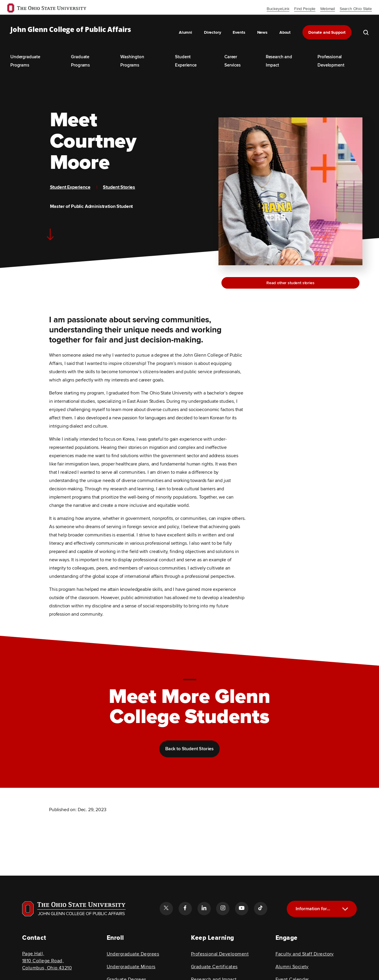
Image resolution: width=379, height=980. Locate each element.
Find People (305, 9)
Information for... (313, 909)
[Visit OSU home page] (74, 909)
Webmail (328, 9)
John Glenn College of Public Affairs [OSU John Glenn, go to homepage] (71, 30)
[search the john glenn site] (366, 32)
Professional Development (220, 954)
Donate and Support (327, 32)
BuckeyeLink (278, 9)
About (285, 32)
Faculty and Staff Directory (305, 954)
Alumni (186, 32)
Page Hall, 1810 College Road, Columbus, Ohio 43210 (47, 961)
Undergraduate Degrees (133, 954)
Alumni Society (292, 967)
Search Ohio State (356, 9)
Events (239, 32)
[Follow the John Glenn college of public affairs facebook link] (185, 908)
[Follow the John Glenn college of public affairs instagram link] (223, 908)
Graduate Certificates (214, 967)
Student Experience (70, 187)
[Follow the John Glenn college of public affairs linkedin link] (204, 908)
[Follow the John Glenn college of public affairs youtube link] (242, 908)
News (262, 32)
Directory (213, 32)
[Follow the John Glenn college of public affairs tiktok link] (260, 908)
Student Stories (119, 187)
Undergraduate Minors (131, 967)
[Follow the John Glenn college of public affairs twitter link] (166, 908)
